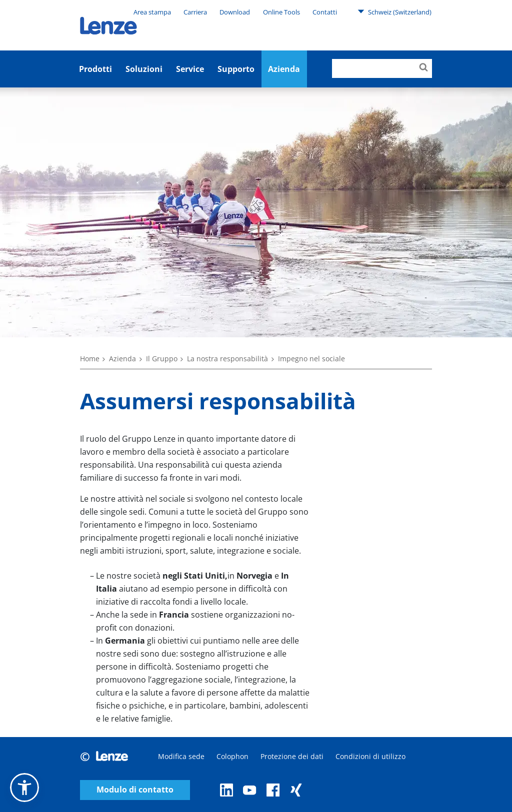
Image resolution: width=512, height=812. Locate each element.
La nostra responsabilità (227, 359)
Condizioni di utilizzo (370, 756)
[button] (24, 788)
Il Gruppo (162, 359)
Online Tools (281, 12)
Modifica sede (181, 756)
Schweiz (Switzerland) (394, 11)
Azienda (122, 359)
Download (235, 12)
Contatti (325, 12)
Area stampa (152, 12)
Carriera (195, 12)
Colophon (232, 756)
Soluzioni (144, 69)
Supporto (236, 69)
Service (190, 69)
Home (90, 359)
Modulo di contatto (135, 790)
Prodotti (95, 69)
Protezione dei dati (292, 756)
